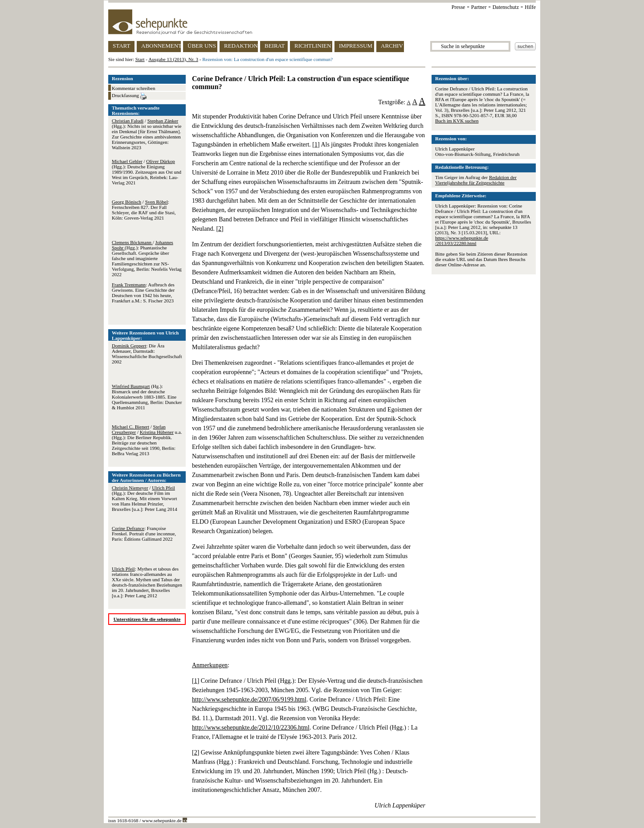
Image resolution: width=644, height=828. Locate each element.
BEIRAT (275, 46)
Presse (459, 7)
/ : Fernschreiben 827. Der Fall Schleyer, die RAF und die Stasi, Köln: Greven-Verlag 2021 (144, 210)
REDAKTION (241, 46)
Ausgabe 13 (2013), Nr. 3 (173, 59)
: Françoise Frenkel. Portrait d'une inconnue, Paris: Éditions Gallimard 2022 (144, 534)
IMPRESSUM (356, 46)
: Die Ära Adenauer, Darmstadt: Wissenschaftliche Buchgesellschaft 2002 (147, 354)
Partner (479, 7)
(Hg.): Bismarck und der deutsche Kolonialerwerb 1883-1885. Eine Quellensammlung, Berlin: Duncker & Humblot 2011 (147, 397)
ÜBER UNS (202, 46)
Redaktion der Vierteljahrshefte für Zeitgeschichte (476, 180)
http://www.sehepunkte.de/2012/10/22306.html (251, 728)
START (121, 46)
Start (140, 59)
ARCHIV (392, 46)
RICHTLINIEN (313, 46)
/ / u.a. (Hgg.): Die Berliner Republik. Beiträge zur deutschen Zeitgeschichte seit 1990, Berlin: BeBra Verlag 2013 (147, 440)
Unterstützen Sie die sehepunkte (147, 619)
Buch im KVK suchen (457, 121)
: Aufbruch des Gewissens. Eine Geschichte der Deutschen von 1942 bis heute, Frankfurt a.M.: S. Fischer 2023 (143, 293)
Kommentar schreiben (133, 88)
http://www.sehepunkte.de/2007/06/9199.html (249, 700)
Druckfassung (129, 96)
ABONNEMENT (161, 46)
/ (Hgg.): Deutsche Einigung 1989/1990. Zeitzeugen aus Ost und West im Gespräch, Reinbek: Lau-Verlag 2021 (147, 172)
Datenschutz (506, 7)
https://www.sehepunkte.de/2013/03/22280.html (462, 241)
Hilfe (530, 7)
